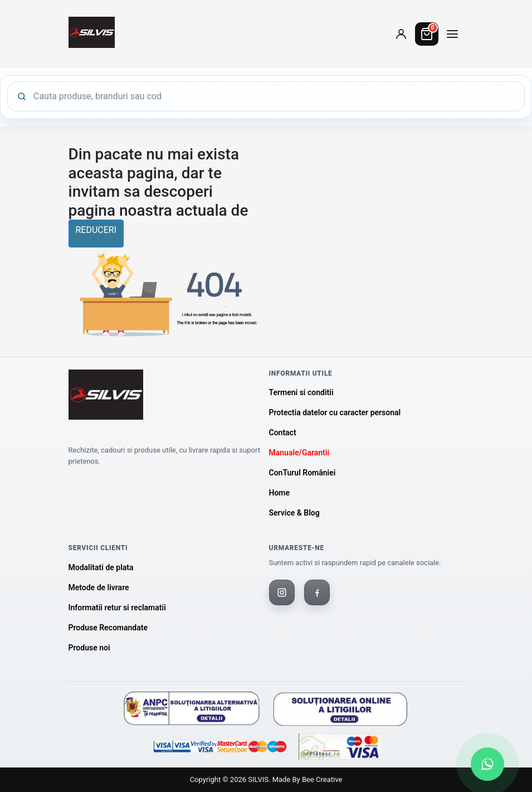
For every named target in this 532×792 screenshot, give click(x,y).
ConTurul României (302, 473)
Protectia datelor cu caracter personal (335, 412)
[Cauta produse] (274, 96)
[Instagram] (282, 592)
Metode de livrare (99, 587)
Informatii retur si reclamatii (117, 608)
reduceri (96, 230)
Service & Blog (294, 513)
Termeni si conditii (301, 392)
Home (280, 493)
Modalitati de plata (101, 567)
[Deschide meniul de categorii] (452, 34)
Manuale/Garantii (299, 453)
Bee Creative (322, 779)
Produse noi (89, 648)
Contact (283, 433)
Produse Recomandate (108, 628)
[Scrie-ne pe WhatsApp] (487, 764)
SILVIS (258, 779)
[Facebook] (317, 592)
